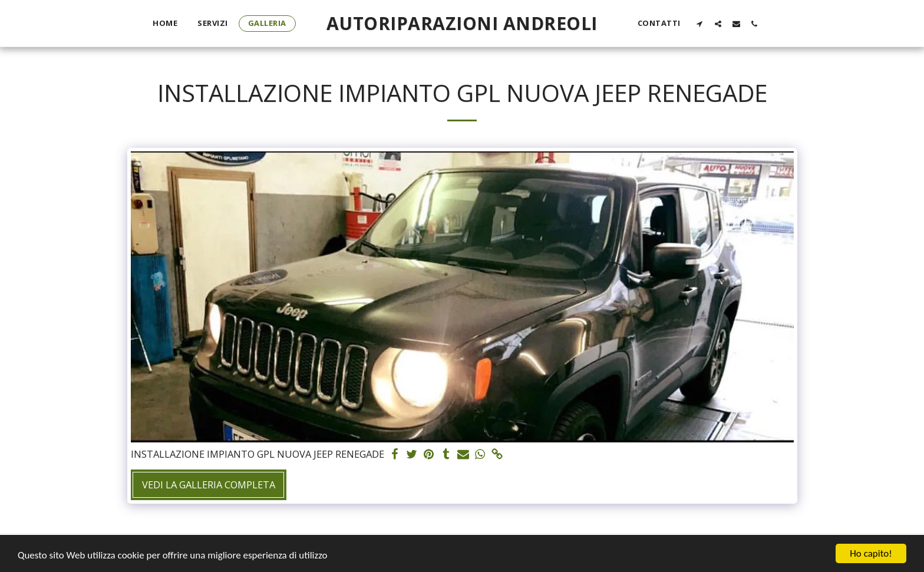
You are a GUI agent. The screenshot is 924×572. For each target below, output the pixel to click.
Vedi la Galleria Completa (209, 485)
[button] (700, 24)
